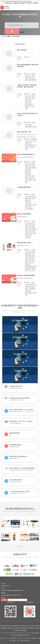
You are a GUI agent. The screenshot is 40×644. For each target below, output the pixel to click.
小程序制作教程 (24, 628)
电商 (26, 78)
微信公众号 (28, 203)
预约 (26, 182)
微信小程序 (28, 76)
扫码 (26, 100)
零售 (26, 143)
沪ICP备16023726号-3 (24, 635)
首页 (1, 626)
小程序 (33, 74)
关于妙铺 (3, 586)
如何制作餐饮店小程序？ (23, 245)
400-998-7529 (30, 3)
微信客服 (16, 3)
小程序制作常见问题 (6, 591)
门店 (33, 106)
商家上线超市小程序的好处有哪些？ (25, 278)
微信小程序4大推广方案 (24, 132)
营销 (33, 164)
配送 (34, 197)
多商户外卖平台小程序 (24, 626)
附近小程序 (28, 106)
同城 (33, 199)
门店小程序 (31, 147)
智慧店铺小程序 (7, 626)
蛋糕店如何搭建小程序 (22, 217)
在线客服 (22, 3)
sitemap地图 (4, 595)
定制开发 (27, 264)
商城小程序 (28, 172)
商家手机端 (9, 3)
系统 (33, 98)
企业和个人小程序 (34, 626)
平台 (33, 78)
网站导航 (9, 595)
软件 (26, 262)
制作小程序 (28, 174)
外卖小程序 (31, 258)
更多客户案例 (20, 547)
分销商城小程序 (15, 626)
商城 (26, 108)
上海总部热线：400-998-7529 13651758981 (18, 600)
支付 (30, 166)
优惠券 (30, 180)
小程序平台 (31, 262)
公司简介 (8, 586)
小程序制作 (28, 268)
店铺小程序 (28, 170)
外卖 (35, 205)
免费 (30, 125)
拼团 (30, 178)
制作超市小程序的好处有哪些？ (26, 275)
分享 (33, 231)
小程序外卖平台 (29, 205)
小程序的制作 (32, 289)
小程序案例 (31, 628)
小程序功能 (10, 628)
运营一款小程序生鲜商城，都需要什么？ (26, 157)
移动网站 (36, 3)
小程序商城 (28, 238)
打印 (34, 141)
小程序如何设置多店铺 (24, 187)
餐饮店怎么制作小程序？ (24, 243)
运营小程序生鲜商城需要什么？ (26, 154)
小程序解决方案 (17, 628)
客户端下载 (20, 591)
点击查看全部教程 (20, 32)
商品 (26, 227)
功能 (30, 78)
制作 (30, 227)
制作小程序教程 (14, 591)
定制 (30, 236)
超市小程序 (28, 287)
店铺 (33, 76)
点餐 (33, 270)
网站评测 (19, 595)
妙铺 (7, 7)
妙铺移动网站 (24, 631)
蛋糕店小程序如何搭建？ (24, 214)
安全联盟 (14, 595)
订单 (30, 100)
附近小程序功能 (16, 36)
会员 (33, 96)
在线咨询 (4, 600)
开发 (33, 176)
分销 (26, 231)
